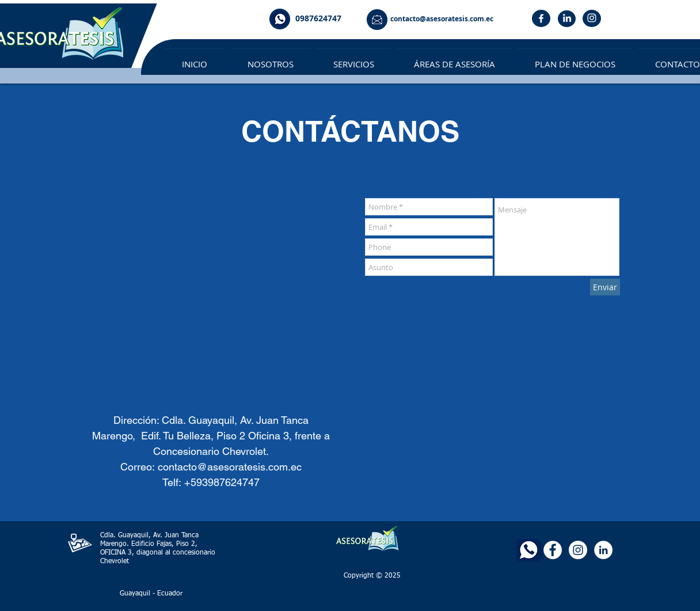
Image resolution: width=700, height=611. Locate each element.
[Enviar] (605, 287)
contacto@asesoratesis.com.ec (230, 467)
